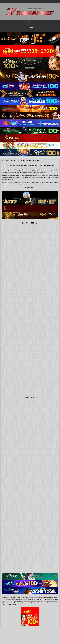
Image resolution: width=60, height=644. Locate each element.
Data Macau (30, 27)
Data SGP (30, 21)
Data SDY (30, 24)
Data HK (30, 30)
